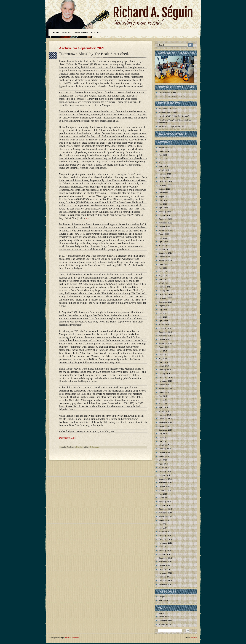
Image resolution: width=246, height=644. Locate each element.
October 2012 (164, 565)
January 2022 (164, 249)
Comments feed (165, 620)
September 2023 (165, 193)
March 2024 (164, 170)
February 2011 (165, 577)
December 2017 (165, 419)
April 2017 (163, 441)
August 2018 (164, 392)
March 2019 (164, 366)
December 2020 (165, 294)
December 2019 (165, 332)
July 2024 (163, 155)
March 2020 (164, 324)
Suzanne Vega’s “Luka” (168, 112)
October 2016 (164, 452)
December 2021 (165, 253)
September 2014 (165, 517)
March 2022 (164, 245)
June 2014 (163, 524)
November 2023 (165, 185)
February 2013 (165, 550)
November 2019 (165, 336)
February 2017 (165, 449)
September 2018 (165, 388)
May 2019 (163, 358)
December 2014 (165, 509)
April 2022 (163, 242)
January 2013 (164, 554)
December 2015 (165, 479)
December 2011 (165, 569)
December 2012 (165, 558)
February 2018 (165, 415)
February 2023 (165, 211)
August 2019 (164, 347)
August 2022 (164, 234)
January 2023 (164, 215)
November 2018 (165, 381)
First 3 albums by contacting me (172, 96)
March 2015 (164, 498)
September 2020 (165, 302)
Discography (81, 33)
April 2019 (163, 362)
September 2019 (165, 343)
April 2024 (163, 166)
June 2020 (163, 313)
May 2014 (163, 528)
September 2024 (165, 147)
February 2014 (165, 535)
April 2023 (163, 208)
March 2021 (164, 283)
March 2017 (164, 445)
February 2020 (165, 328)
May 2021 (163, 275)
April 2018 (163, 407)
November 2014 (165, 513)
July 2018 (163, 396)
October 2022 (164, 227)
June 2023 (163, 204)
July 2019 (163, 351)
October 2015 (164, 486)
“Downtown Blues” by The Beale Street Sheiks (95, 54)
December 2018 (165, 377)
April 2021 (163, 279)
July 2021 (163, 268)
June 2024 (163, 159)
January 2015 (164, 505)
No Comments (94, 447)
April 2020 (163, 321)
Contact (96, 33)
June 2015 (163, 494)
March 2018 (164, 411)
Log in (161, 613)
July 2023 (163, 200)
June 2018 (163, 400)
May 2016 (163, 460)
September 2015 (165, 490)
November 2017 (165, 422)
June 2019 (163, 355)
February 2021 (165, 287)
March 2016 (164, 468)
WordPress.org (165, 624)
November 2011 (165, 573)
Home (56, 33)
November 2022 (165, 223)
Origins (67, 33)
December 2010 (165, 581)
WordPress (193, 638)
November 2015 (165, 483)
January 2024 (164, 178)
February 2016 (165, 471)
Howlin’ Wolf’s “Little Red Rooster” (174, 116)
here (88, 218)
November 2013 (165, 543)
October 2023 (164, 189)
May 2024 (163, 162)
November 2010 (165, 584)
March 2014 (164, 532)
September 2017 (165, 430)
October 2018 (164, 385)
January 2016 (164, 475)
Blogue (162, 597)
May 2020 (163, 317)
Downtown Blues (68, 438)
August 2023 (164, 196)
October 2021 (164, 257)
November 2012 (165, 562)
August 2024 (164, 151)
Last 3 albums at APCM (169, 92)
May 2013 (163, 547)
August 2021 (164, 264)
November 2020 (165, 298)
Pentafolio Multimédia (72, 638)
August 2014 (164, 520)
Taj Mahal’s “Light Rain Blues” (172, 126)
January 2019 (164, 373)
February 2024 (165, 174)
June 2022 (163, 238)
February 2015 (165, 501)
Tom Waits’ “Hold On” (168, 109)
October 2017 (164, 426)
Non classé (80, 447)
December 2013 (165, 539)
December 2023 (165, 181)
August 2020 (164, 306)
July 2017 (163, 434)
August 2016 (164, 456)
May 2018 (163, 404)
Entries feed (164, 617)
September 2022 (165, 230)
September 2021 (165, 260)
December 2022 (165, 219)
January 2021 (164, 291)
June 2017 (163, 437)
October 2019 (164, 339)
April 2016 (163, 464)
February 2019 (165, 370)
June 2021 (163, 272)
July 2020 (163, 309)
